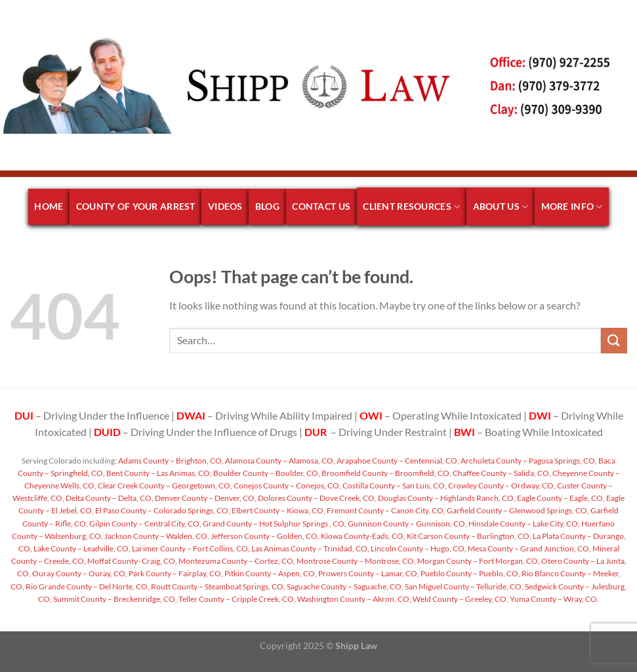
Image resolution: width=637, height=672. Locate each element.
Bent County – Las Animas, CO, (158, 473)
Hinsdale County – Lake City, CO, (524, 524)
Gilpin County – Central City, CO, (145, 524)
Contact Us (321, 206)
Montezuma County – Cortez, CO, (236, 561)
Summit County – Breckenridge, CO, (114, 599)
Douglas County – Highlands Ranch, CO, (446, 498)
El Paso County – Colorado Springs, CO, (162, 510)
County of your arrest (136, 206)
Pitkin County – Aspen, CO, (270, 573)
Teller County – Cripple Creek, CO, (236, 599)
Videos (225, 206)
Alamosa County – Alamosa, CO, (279, 461)
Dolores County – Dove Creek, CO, (317, 498)
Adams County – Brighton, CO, (170, 461)
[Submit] (614, 341)
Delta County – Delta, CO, (109, 498)
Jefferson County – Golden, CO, (264, 536)
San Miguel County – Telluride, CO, (463, 586)
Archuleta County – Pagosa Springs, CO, (528, 461)
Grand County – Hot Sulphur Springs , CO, (274, 524)
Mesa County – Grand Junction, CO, (529, 548)
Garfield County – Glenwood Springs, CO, (517, 510)
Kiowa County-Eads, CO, (362, 536)
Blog (267, 206)
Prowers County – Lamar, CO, (368, 573)
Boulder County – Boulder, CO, (266, 473)
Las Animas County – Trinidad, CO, (310, 548)
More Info (572, 207)
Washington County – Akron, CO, (354, 599)
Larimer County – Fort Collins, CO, (190, 548)
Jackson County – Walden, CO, (156, 536)
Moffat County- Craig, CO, (132, 561)
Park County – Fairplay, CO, (175, 573)
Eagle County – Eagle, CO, (560, 498)
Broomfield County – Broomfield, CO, (386, 473)
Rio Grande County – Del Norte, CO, (87, 586)
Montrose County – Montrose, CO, (356, 561)
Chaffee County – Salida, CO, (501, 473)
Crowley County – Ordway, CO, (501, 485)
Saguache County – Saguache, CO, (344, 586)
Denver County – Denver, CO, (205, 498)
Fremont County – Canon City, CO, (385, 510)
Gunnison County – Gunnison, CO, (407, 524)
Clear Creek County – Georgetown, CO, (164, 485)
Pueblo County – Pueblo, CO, (470, 573)
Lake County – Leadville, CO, (81, 548)
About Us (501, 207)
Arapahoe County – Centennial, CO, (397, 461)
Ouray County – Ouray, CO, (79, 573)
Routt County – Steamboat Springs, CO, (217, 586)
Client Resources (411, 207)
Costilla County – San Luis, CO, (394, 485)
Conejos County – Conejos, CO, (287, 485)
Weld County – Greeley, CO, (460, 599)
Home (49, 206)
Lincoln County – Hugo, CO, (418, 548)
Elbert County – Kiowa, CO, (278, 510)
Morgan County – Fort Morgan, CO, (478, 561)
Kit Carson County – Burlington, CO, (468, 536)
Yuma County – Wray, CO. (554, 599)
